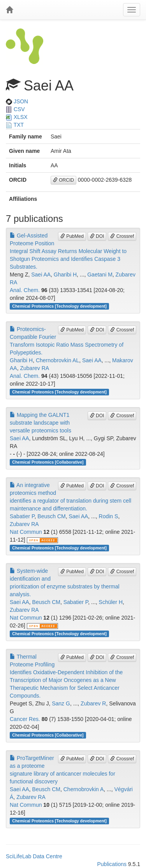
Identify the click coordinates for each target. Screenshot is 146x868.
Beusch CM (51, 516)
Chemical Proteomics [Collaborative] (48, 462)
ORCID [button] (63, 180)
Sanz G (61, 703)
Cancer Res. (25, 719)
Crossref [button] (122, 236)
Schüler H (111, 602)
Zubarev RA (34, 368)
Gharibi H (65, 275)
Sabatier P (22, 516)
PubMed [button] (72, 236)
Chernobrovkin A (84, 789)
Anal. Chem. (25, 290)
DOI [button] (97, 236)
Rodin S (109, 516)
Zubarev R (93, 703)
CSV (15, 109)
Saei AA (41, 275)
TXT (15, 125)
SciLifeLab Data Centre (34, 856)
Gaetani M (100, 275)
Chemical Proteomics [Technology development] (59, 306)
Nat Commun (26, 532)
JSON (17, 101)
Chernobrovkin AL (57, 360)
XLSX (17, 117)
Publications (112, 864)
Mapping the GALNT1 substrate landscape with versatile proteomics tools (40, 423)
